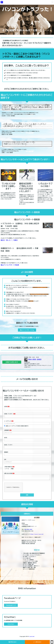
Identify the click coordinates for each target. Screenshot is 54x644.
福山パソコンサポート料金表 (10, 265)
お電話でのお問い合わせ (12, 362)
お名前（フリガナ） (9, 414)
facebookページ (11, 606)
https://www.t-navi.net (37, 535)
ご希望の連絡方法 (8, 467)
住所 (5, 459)
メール (6, 469)
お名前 (6, 406)
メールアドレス (8, 421)
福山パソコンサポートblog (27, 330)
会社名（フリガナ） (9, 445)
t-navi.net (32, 638)
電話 (12, 469)
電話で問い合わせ (12, 642)
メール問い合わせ (37, 642)
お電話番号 (7, 430)
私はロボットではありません (12, 488)
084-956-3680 (35, 359)
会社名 (6, 438)
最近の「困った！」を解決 (9, 240)
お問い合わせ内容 (8, 473)
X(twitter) (11, 625)
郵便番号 (6, 452)
